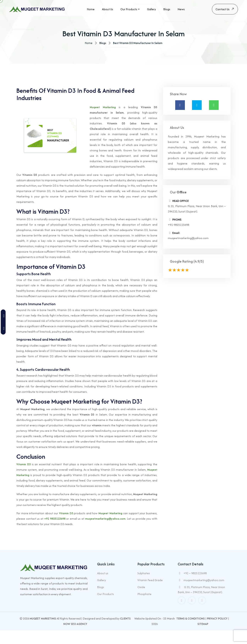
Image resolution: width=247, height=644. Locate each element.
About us (107, 9)
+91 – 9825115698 (195, 587)
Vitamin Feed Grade (150, 594)
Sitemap (203, 637)
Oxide (141, 601)
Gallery (151, 9)
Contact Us (225, 10)
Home (91, 9)
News (181, 9)
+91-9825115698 (178, 239)
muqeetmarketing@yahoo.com (105, 533)
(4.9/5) (199, 275)
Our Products (129, 9)
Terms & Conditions (191, 632)
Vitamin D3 (24, 478)
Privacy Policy (217, 632)
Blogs (167, 9)
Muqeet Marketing (103, 121)
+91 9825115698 (55, 533)
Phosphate (144, 607)
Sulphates (144, 587)
